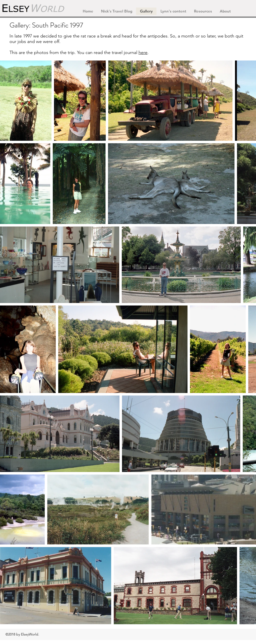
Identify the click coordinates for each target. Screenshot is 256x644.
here (143, 52)
